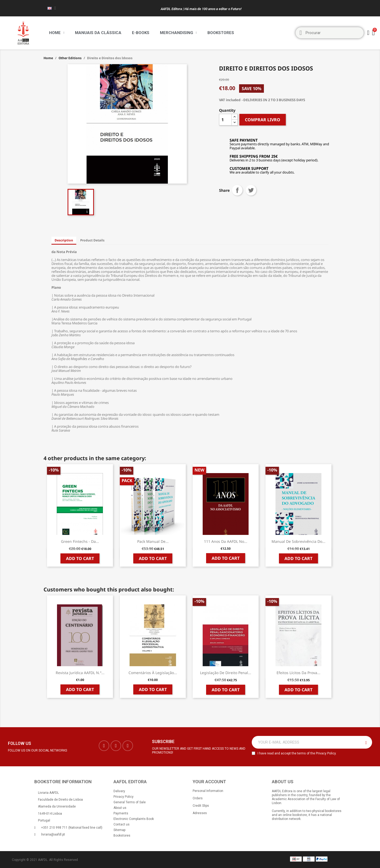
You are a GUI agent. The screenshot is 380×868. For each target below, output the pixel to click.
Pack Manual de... (153, 541)
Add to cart (80, 558)
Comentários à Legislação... (153, 673)
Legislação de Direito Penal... (226, 673)
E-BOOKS (141, 33)
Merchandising (178, 33)
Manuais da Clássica (98, 33)
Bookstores (221, 33)
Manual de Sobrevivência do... (298, 541)
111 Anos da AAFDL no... (226, 541)
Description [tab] (64, 240)
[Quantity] (225, 120)
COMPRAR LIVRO (263, 120)
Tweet (251, 190)
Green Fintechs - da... (80, 541)
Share (237, 190)
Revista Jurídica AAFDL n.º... (80, 673)
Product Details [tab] (92, 240)
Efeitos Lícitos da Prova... (298, 673)
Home (57, 33)
